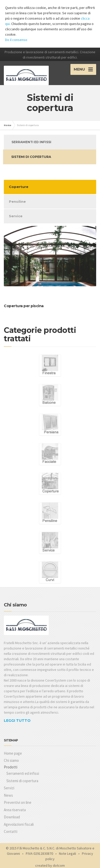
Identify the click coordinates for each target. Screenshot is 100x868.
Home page (13, 753)
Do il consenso (16, 40)
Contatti (11, 831)
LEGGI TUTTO (17, 721)
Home (8, 125)
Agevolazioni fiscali (19, 824)
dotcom (59, 865)
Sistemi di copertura (31, 157)
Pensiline (17, 201)
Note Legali (67, 853)
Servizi (9, 788)
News (8, 795)
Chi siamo (11, 760)
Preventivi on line (18, 802)
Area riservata (15, 810)
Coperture (19, 187)
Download (12, 817)
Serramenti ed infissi (31, 142)
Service (16, 216)
